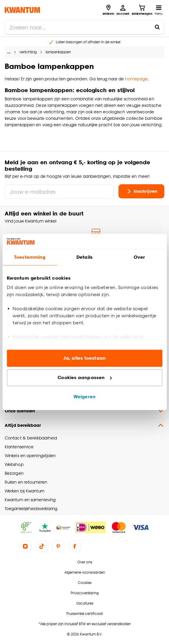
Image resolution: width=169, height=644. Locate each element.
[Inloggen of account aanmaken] (123, 10)
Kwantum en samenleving (30, 500)
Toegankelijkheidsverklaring (31, 508)
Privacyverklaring (85, 593)
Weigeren (84, 397)
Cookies (85, 583)
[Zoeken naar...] (157, 27)
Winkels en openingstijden (30, 455)
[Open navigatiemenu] (159, 10)
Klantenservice (19, 447)
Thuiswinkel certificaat (84, 614)
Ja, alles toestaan (84, 358)
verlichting (28, 52)
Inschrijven (141, 191)
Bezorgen (14, 473)
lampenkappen (58, 52)
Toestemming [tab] (30, 257)
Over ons (85, 562)
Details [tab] (84, 257)
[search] (84, 27)
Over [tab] (139, 257)
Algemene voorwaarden (85, 572)
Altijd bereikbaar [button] (84, 425)
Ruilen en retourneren (26, 482)
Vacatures (85, 603)
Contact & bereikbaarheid (31, 438)
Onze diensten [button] (84, 411)
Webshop (14, 464)
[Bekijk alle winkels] (108, 10)
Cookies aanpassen (85, 377)
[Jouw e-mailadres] (59, 191)
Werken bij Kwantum (25, 491)
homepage (137, 79)
